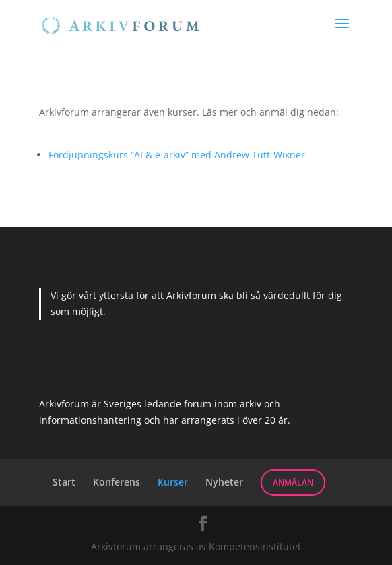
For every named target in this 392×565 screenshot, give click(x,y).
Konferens (117, 482)
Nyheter (224, 482)
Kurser (173, 482)
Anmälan (293, 483)
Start (64, 482)
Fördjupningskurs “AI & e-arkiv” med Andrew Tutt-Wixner (177, 155)
